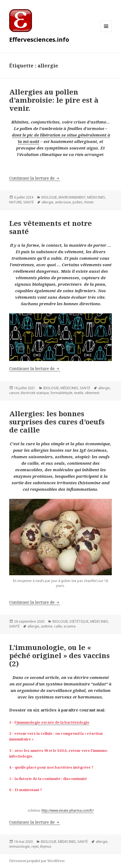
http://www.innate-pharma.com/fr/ (68, 810)
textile (79, 393)
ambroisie (63, 202)
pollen (77, 202)
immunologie (19, 846)
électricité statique (35, 393)
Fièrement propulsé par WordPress (37, 861)
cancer (14, 393)
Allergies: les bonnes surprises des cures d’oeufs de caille (57, 422)
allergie (48, 202)
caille (58, 626)
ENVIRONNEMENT (72, 197)
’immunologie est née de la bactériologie (53, 722)
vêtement (92, 393)
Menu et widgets (106, 32)
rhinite (89, 202)
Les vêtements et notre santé (50, 227)
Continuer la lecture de (35, 178)
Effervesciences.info (39, 39)
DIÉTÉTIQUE (79, 621)
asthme (47, 626)
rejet (35, 846)
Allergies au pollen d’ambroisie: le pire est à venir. (54, 100)
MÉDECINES (96, 197)
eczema (70, 626)
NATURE (15, 202)
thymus (46, 846)
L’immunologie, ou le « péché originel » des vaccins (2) (59, 655)
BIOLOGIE (49, 197)
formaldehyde (62, 393)
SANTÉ (28, 202)
